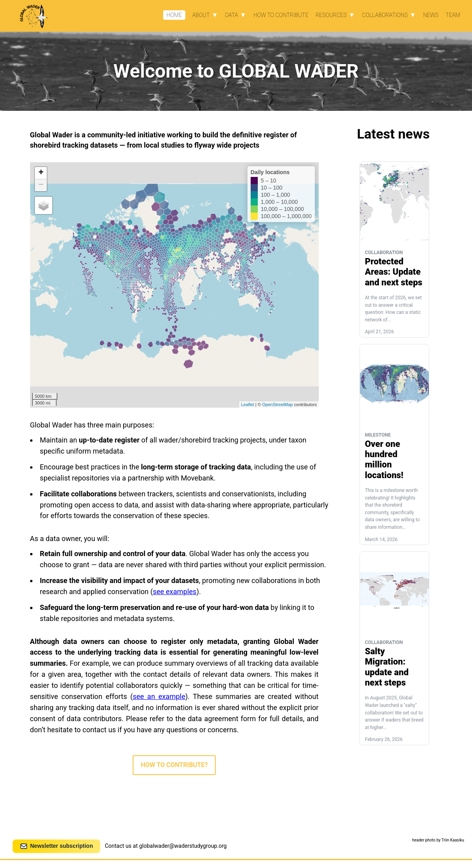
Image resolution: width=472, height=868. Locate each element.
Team (453, 15)
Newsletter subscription (56, 846)
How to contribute (281, 15)
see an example (159, 696)
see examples (175, 592)
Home (174, 15)
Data (231, 15)
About (201, 15)
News (431, 15)
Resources (331, 15)
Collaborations (385, 15)
